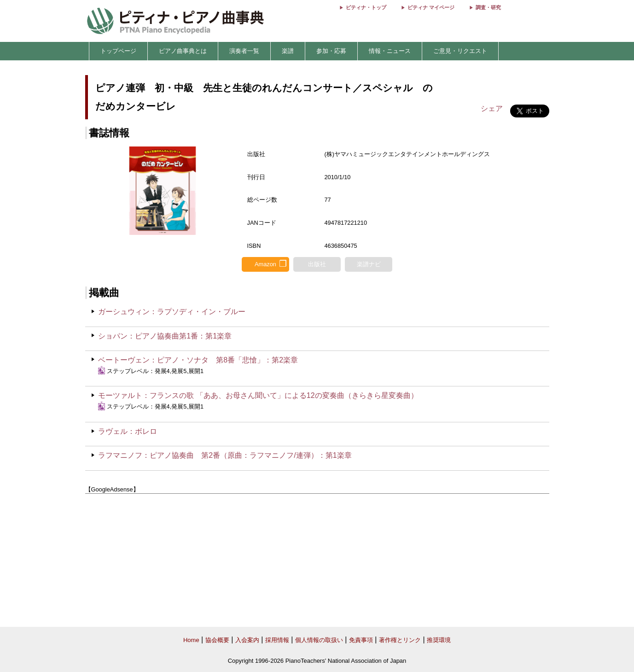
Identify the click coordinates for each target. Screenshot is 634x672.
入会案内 (247, 640)
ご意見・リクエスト (460, 51)
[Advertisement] (317, 561)
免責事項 (361, 640)
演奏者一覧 (244, 51)
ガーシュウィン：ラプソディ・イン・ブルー (172, 312)
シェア (492, 108)
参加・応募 (331, 51)
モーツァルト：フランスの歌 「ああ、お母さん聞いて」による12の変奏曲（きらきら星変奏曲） (258, 395)
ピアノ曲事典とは (183, 51)
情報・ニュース (390, 51)
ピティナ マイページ (431, 7)
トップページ (118, 51)
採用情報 (277, 640)
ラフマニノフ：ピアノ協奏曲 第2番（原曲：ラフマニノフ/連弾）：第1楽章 (225, 455)
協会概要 (217, 640)
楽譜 (288, 51)
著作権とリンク (400, 640)
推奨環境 (439, 640)
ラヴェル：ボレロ (128, 431)
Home (191, 640)
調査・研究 (488, 7)
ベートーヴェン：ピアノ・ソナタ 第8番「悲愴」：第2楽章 (198, 360)
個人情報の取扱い (319, 640)
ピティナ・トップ (366, 7)
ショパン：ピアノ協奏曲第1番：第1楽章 (165, 336)
